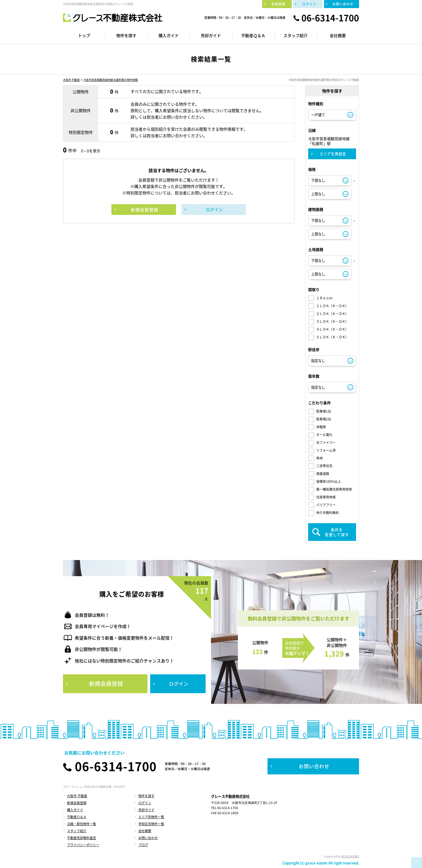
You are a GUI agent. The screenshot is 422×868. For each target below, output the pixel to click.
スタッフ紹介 (77, 831)
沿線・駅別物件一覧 (82, 824)
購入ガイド (75, 810)
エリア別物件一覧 (151, 817)
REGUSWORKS (350, 856)
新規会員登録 (77, 803)
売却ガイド (146, 810)
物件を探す (146, 796)
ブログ (143, 845)
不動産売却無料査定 (82, 838)
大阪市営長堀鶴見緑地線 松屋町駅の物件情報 (111, 80)
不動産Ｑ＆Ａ (77, 817)
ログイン (145, 803)
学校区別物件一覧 (151, 824)
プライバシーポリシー (83, 845)
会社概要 (145, 831)
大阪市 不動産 (71, 80)
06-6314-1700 (330, 18)
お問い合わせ (148, 838)
